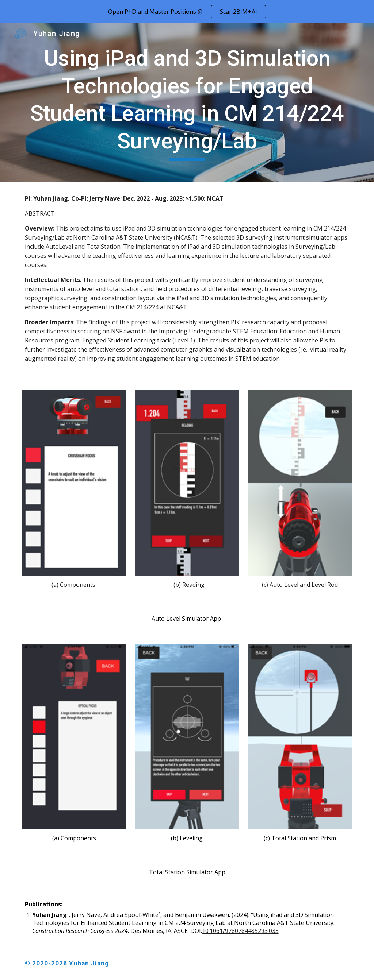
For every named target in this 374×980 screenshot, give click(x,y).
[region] (187, 12)
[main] (187, 103)
